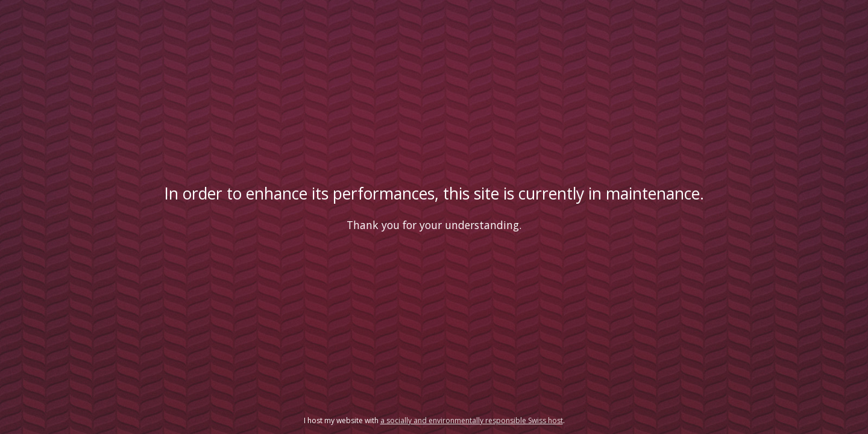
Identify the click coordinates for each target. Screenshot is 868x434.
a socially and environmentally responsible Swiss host (472, 420)
